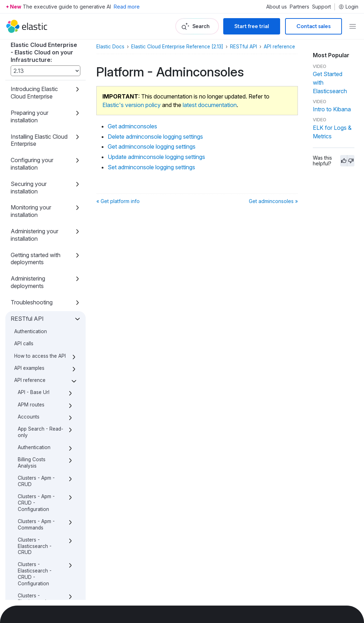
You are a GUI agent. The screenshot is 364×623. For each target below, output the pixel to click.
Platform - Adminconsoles (37, 45)
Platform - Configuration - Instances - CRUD (38, 180)
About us (277, 7)
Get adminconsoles (43, 60)
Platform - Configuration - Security (35, 205)
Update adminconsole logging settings (39, 116)
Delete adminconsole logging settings (45, 76)
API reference (279, 47)
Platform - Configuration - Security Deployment (35, 264)
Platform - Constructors (33, 357)
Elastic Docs (110, 47)
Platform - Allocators (29, 159)
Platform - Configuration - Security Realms (36, 292)
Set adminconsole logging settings (42, 138)
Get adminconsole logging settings (42, 94)
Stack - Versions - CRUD (38, 486)
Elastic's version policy (132, 105)
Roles (24, 452)
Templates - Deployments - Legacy (34, 544)
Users (24, 563)
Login (348, 7)
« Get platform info (118, 201)
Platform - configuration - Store (35, 421)
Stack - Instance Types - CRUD (36, 467)
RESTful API (243, 47)
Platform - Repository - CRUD (40, 388)
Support (322, 7)
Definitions (30, 575)
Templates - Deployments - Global (34, 519)
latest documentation (210, 105)
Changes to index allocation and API (35, 593)
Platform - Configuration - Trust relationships (39, 335)
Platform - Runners (39, 403)
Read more (127, 7)
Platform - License (39, 372)
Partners (299, 7)
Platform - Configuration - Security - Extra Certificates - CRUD (40, 233)
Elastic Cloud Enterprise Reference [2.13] (177, 47)
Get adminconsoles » (273, 201)
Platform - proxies (38, 440)
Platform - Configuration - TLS (40, 314)
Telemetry (29, 501)
